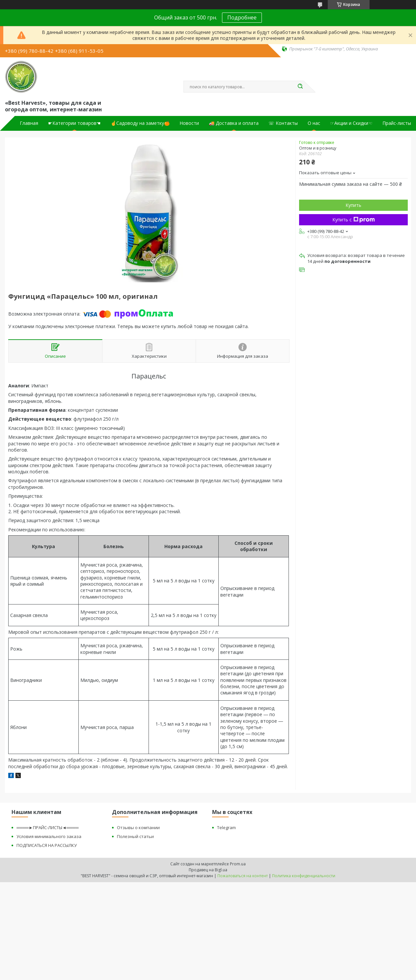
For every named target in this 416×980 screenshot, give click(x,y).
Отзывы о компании (138, 827)
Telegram (226, 827)
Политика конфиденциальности (304, 876)
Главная (29, 123)
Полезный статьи (135, 836)
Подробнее (242, 17)
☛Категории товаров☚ (74, 123)
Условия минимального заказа (49, 836)
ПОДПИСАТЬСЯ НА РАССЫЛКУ (47, 845)
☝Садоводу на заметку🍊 (140, 123)
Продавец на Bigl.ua (208, 870)
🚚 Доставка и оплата (234, 123)
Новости (189, 123)
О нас (314, 123)
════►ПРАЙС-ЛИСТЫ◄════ (47, 827)
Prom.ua (238, 864)
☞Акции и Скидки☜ (351, 123)
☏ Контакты (283, 123)
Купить (353, 205)
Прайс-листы (397, 123)
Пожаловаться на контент (243, 876)
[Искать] (300, 87)
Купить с (354, 220)
